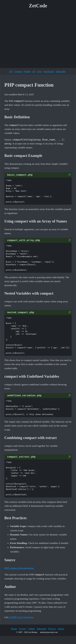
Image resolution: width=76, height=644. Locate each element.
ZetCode (38, 6)
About (61, 629)
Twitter (22, 629)
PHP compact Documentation (19, 568)
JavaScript (49, 71)
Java (39, 71)
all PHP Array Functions (21, 617)
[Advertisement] (26, 39)
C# (34, 71)
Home (14, 629)
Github (31, 629)
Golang (18, 71)
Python (27, 71)
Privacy (52, 629)
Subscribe (61, 71)
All (11, 71)
